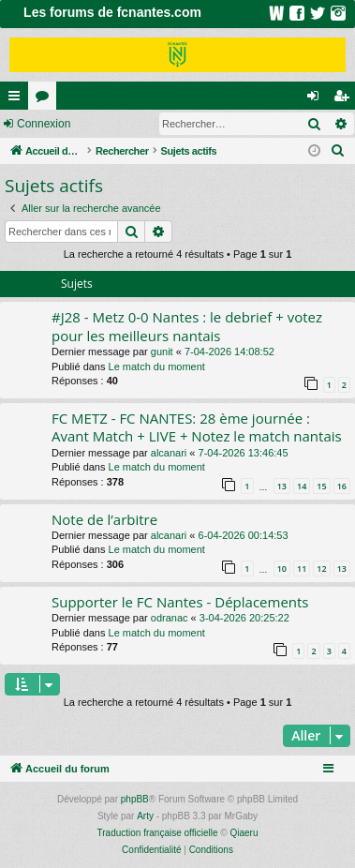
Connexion (44, 124)
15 (321, 486)
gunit (162, 352)
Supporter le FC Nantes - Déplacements (180, 602)
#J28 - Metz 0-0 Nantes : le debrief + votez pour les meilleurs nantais (187, 326)
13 (282, 486)
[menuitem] (338, 151)
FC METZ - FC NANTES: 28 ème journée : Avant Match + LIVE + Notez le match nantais (197, 427)
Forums (46, 99)
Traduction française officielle (158, 833)
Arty (145, 816)
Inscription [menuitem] (345, 99)
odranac (170, 618)
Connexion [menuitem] (317, 99)
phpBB (135, 799)
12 (321, 569)
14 (302, 486)
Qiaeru (244, 833)
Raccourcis (18, 99)
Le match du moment (157, 367)
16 (342, 486)
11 (302, 569)
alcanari (169, 453)
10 (282, 569)
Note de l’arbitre (104, 519)
